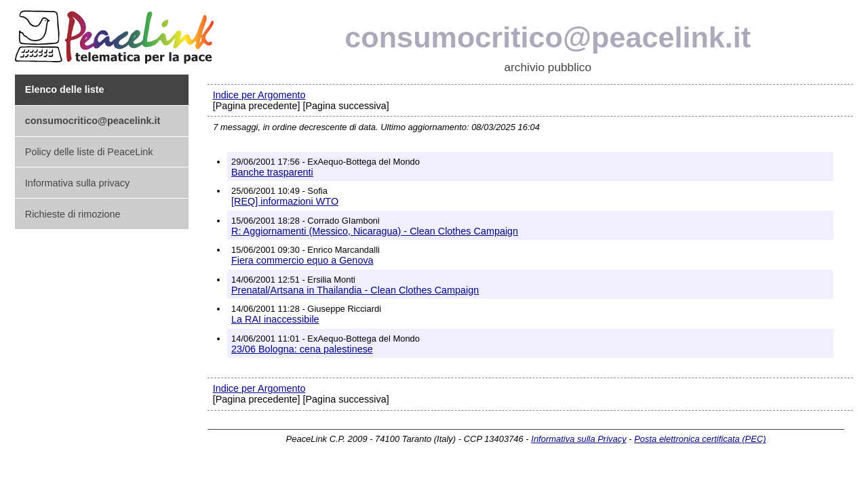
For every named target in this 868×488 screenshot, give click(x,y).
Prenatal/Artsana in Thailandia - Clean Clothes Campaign (355, 290)
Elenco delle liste (65, 89)
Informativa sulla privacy (77, 183)
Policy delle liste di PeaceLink (89, 152)
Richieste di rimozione (73, 214)
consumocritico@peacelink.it (548, 37)
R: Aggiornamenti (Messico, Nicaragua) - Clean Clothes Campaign (375, 231)
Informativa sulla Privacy (578, 439)
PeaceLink (117, 33)
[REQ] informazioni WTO (285, 201)
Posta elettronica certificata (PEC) (700, 439)
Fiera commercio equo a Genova (302, 260)
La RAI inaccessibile (275, 319)
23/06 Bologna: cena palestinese (302, 349)
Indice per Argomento (259, 95)
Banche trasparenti (272, 172)
